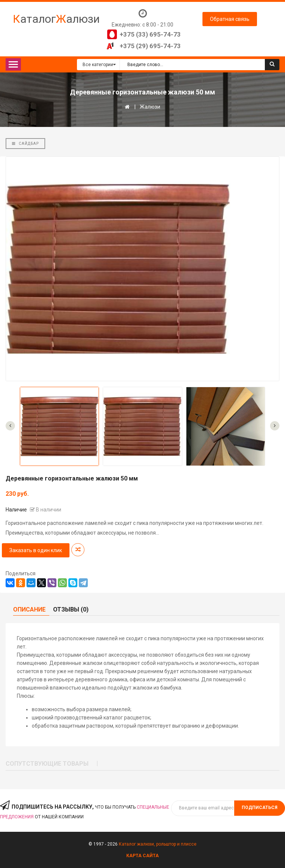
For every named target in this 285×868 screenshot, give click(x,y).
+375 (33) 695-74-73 (150, 34)
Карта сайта (142, 856)
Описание (29, 609)
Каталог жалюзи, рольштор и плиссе (158, 844)
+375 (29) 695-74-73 (150, 46)
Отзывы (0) (71, 609)
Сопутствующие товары (47, 764)
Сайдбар (25, 144)
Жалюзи (150, 107)
